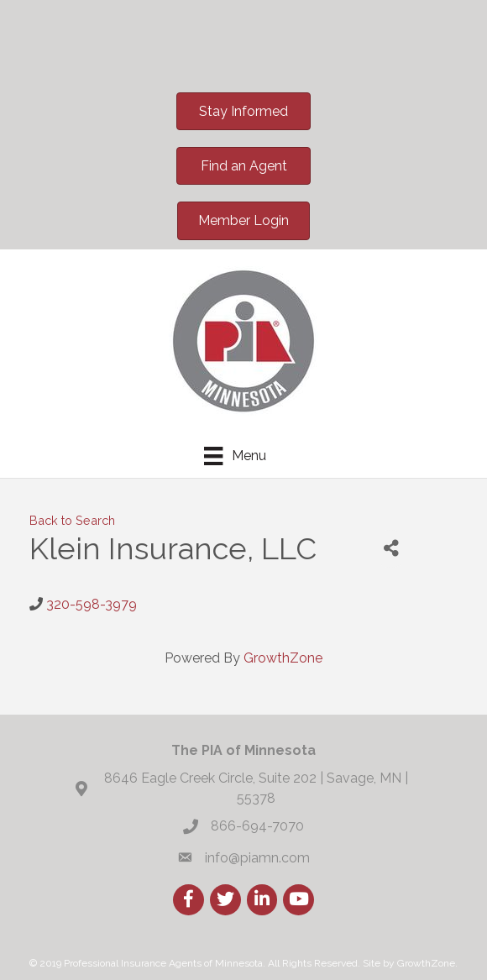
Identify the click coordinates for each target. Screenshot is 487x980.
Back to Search (72, 520)
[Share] (391, 549)
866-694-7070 (257, 826)
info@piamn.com (257, 858)
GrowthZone (283, 658)
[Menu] (235, 456)
